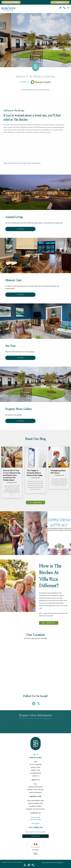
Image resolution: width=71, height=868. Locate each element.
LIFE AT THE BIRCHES (35, 765)
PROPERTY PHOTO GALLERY (36, 790)
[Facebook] (33, 705)
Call (6, 2)
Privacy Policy (46, 863)
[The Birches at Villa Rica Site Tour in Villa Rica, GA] (35, 352)
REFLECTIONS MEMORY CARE (36, 801)
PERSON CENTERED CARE (36, 803)
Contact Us (60, 2)
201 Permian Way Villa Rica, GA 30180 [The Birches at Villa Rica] (35, 638)
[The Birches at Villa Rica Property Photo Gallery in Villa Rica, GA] (35, 415)
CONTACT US (49, 623)
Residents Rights (36, 836)
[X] (38, 705)
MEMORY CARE (35, 770)
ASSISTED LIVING (35, 767)
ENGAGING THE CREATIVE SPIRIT (35, 809)
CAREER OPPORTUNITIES (36, 787)
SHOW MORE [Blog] (36, 503)
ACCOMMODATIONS (36, 773)
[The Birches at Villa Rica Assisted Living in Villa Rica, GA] (35, 223)
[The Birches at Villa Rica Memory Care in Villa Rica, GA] (35, 288)
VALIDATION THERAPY (36, 806)
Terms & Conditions (57, 863)
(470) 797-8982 (13, 2)
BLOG (36, 784)
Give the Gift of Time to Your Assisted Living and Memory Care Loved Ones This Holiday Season (12, 475)
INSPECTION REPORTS (36, 793)
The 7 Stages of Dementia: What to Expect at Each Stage (35, 473)
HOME (35, 762)
